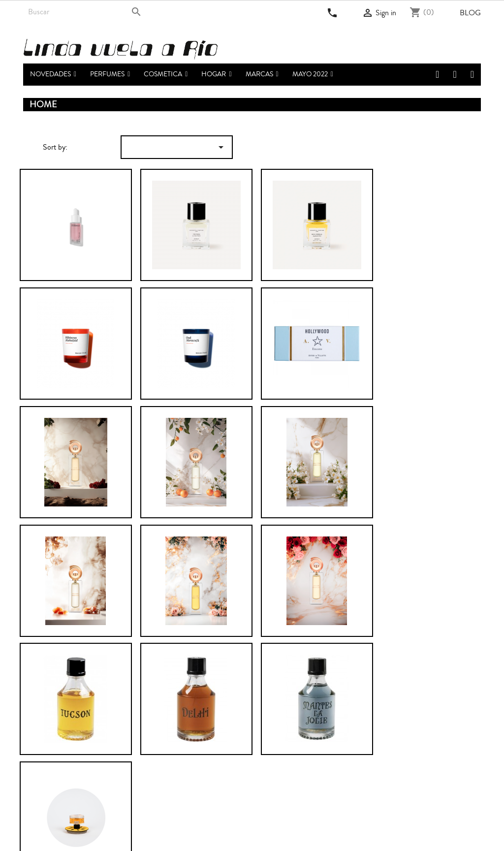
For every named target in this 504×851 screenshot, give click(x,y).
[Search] (86, 12)
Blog (470, 13)
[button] (110, 75)
